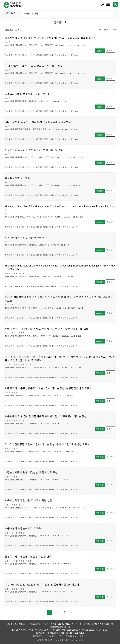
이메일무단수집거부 (65, 640)
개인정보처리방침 (45, 640)
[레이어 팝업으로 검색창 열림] (115, 4)
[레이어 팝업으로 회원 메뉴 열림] (103, 4)
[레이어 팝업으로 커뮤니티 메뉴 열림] (108, 4)
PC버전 (80, 640)
